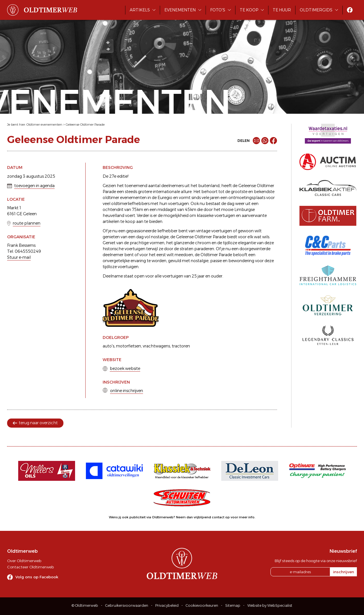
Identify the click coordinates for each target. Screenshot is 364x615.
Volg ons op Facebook (37, 577)
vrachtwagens (156, 346)
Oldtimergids (316, 10)
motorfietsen (129, 346)
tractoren (181, 346)
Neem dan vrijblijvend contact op (203, 517)
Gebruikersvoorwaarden (127, 605)
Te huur (282, 10)
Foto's (218, 10)
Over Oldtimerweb (24, 561)
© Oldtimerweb (85, 605)
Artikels (140, 10)
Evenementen (180, 10)
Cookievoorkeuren (202, 605)
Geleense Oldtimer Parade (85, 125)
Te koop (249, 10)
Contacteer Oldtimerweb (30, 567)
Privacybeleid (167, 605)
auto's (108, 346)
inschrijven (344, 572)
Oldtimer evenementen (44, 125)
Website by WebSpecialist (270, 605)
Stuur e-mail (19, 257)
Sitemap (233, 605)
